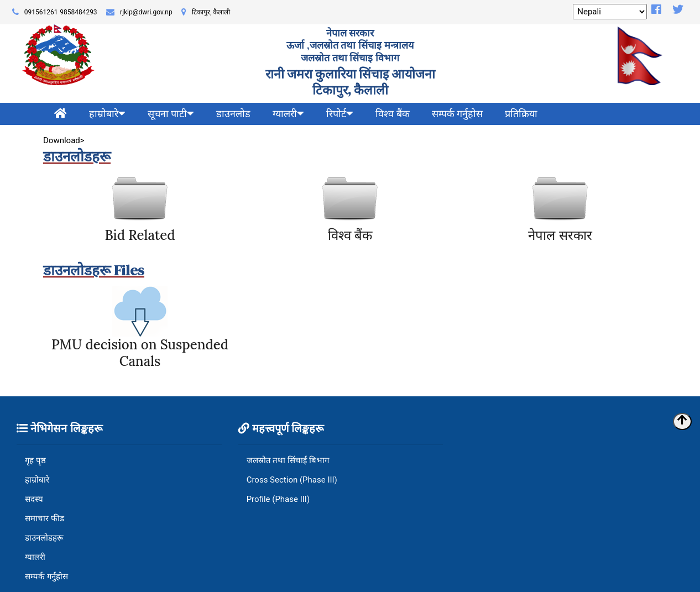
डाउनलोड (233, 114)
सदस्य (34, 499)
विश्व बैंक (392, 114)
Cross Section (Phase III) (292, 480)
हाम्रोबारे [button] (107, 114)
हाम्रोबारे (37, 480)
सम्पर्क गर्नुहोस (457, 114)
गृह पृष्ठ (35, 460)
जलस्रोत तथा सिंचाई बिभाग (288, 460)
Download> (65, 140)
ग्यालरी (35, 557)
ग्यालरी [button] (288, 114)
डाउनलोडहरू (44, 538)
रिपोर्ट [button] (340, 114)
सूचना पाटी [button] (171, 114)
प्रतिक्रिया (521, 114)
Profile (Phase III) (278, 499)
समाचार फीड (45, 518)
